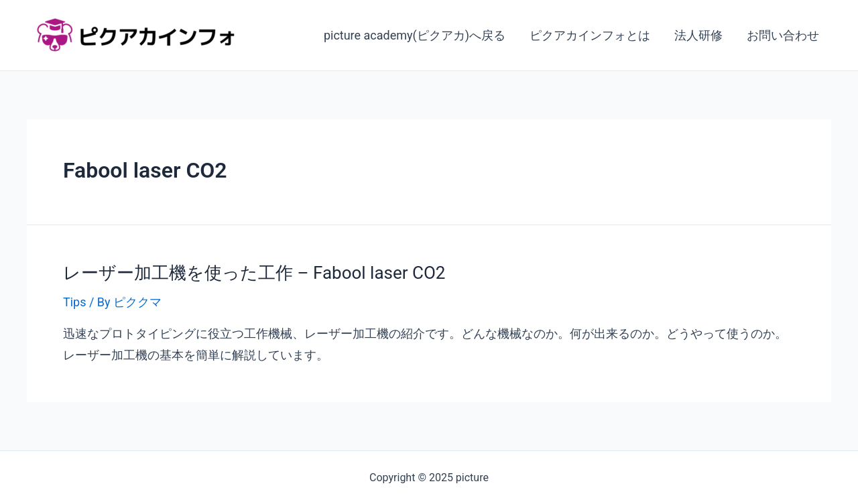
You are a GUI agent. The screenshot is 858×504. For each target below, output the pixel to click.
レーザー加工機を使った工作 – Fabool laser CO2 (254, 273)
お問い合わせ (783, 35)
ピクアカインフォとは (590, 35)
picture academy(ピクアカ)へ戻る (415, 35)
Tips (75, 302)
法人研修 (698, 35)
